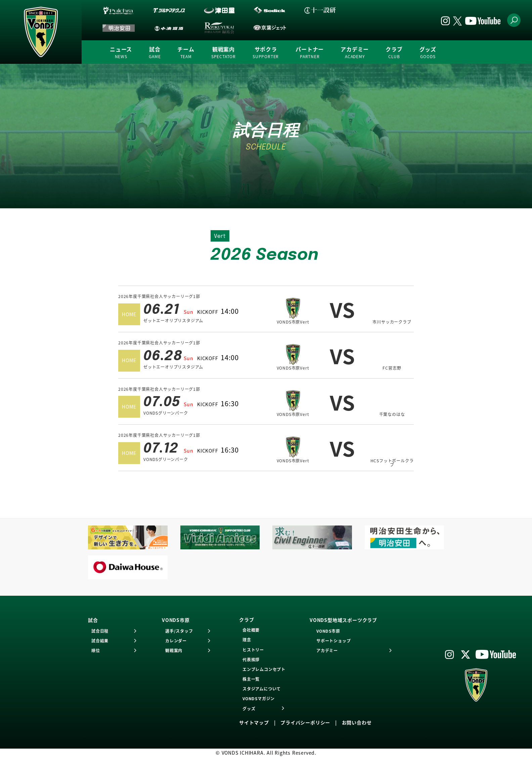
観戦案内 (224, 52)
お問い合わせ (357, 722)
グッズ (428, 52)
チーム (186, 52)
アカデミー (355, 52)
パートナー (310, 52)
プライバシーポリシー (305, 722)
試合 (155, 52)
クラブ (394, 52)
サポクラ (266, 52)
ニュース (121, 52)
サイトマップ (254, 722)
